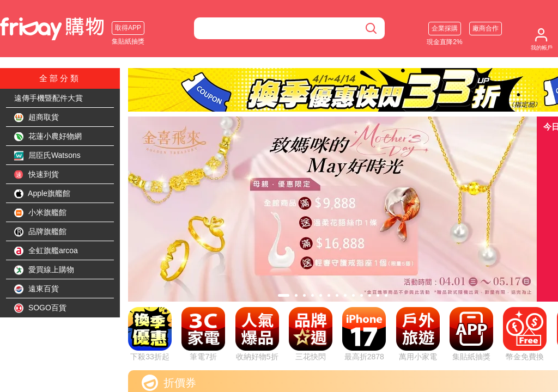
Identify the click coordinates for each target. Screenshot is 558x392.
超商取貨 (37, 118)
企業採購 (445, 28)
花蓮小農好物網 (48, 137)
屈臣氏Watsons (47, 156)
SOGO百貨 (40, 308)
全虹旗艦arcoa (46, 251)
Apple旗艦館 (42, 194)
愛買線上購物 (44, 270)
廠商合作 (486, 28)
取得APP (128, 28)
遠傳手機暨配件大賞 (48, 98)
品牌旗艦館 (40, 232)
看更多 (411, 378)
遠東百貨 (37, 289)
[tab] (284, 295)
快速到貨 (37, 175)
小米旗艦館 (40, 213)
